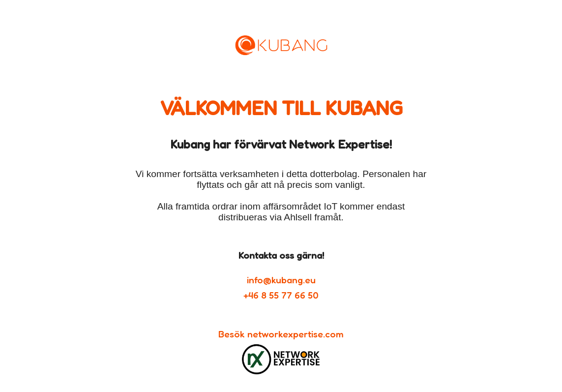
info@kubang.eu (281, 280)
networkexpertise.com (296, 334)
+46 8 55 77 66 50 (281, 295)
